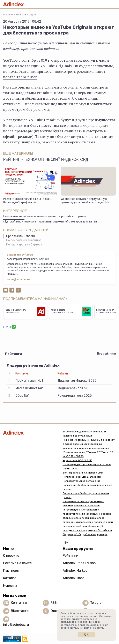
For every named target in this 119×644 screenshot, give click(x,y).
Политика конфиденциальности (82, 477)
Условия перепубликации (78, 436)
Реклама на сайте (17, 563)
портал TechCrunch (20, 77)
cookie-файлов (88, 622)
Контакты (19, 603)
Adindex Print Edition (79, 563)
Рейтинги (70, 556)
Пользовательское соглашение (81, 481)
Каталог (10, 578)
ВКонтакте (20, 611)
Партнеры (11, 571)
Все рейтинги (107, 354)
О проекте (11, 556)
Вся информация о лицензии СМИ (83, 473)
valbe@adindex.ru (18, 280)
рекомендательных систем (76, 628)
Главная (8, 15)
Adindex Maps (73, 578)
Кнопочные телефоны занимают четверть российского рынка (45, 217)
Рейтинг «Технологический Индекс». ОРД (46, 160)
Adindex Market (75, 571)
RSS (54, 603)
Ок (86, 634)
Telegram (97, 603)
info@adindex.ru (16, 625)
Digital (33, 15)
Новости (21, 15)
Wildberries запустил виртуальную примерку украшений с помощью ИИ (85, 201)
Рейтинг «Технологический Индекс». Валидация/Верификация (27, 201)
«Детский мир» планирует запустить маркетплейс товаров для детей (50, 222)
